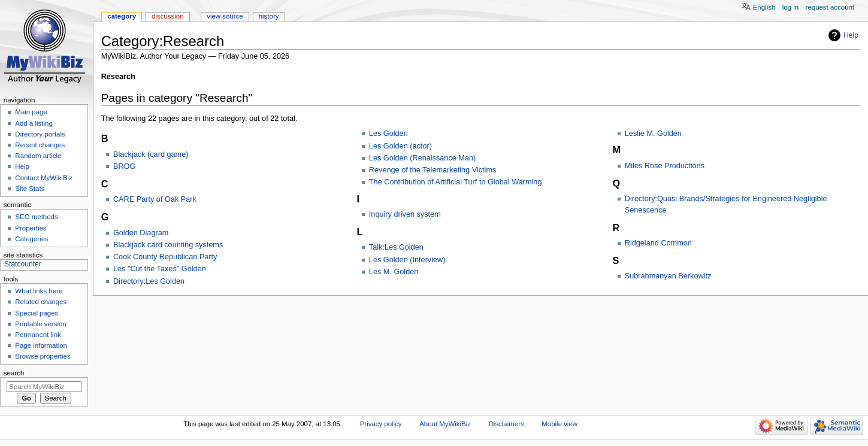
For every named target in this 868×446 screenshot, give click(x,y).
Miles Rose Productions (665, 166)
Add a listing (34, 123)
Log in (790, 7)
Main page (31, 112)
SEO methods (36, 217)
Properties (31, 228)
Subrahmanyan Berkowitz (668, 276)
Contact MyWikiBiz (43, 178)
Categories (31, 239)
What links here (39, 291)
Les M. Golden (394, 272)
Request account (830, 7)
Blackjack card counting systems (168, 245)
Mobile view (559, 424)
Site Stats (30, 189)
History (269, 16)
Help (851, 35)
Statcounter (23, 264)
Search (14, 373)
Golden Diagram (141, 233)
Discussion (167, 16)
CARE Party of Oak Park (155, 199)
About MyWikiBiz (445, 424)
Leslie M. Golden (653, 134)
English (764, 7)
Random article (38, 156)
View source (225, 16)
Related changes (41, 302)
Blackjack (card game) (151, 154)
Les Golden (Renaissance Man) (422, 158)
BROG (124, 166)
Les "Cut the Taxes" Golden (160, 269)
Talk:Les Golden (396, 247)
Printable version (40, 324)
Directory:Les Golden (149, 281)
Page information (41, 345)
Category (122, 16)
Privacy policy (381, 424)
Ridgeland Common (658, 243)
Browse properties (43, 356)
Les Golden (388, 134)
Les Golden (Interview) (407, 260)
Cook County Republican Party (165, 257)
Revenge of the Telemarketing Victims (433, 170)
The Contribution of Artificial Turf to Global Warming (456, 182)
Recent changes (40, 145)
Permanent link (38, 335)
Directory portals (40, 134)
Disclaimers (506, 424)
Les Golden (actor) (400, 146)
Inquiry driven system (405, 214)
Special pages (37, 313)
